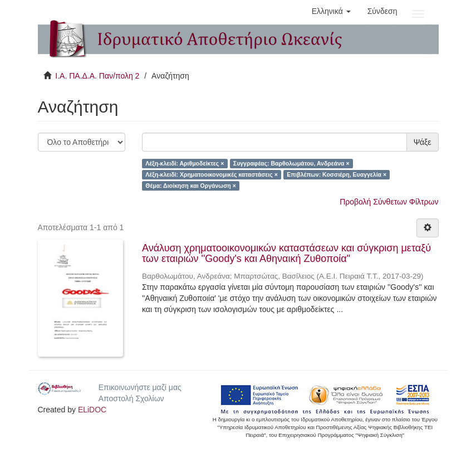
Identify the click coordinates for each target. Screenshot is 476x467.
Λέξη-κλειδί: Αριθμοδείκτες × (185, 163)
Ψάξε (423, 142)
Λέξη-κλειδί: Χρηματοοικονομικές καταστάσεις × (211, 174)
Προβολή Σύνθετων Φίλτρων (389, 202)
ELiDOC (92, 410)
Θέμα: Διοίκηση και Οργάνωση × (191, 186)
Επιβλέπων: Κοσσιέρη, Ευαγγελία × (337, 174)
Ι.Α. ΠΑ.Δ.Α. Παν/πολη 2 (97, 76)
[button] (331, 11)
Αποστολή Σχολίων (131, 398)
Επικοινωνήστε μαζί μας (140, 387)
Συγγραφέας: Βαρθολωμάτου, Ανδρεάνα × (291, 163)
